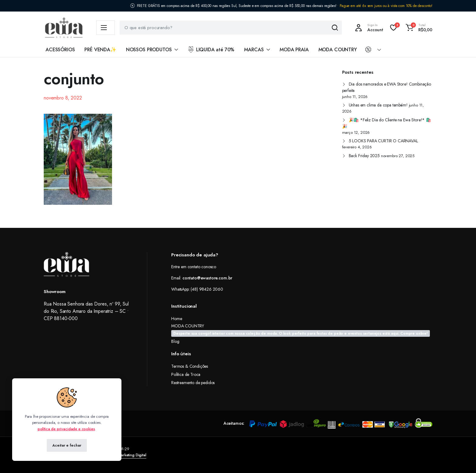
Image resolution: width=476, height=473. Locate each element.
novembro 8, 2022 (63, 98)
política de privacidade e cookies (66, 429)
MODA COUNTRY (338, 50)
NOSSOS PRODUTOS (149, 50)
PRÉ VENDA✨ (100, 50)
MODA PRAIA (294, 50)
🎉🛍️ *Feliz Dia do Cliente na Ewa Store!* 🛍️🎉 (387, 123)
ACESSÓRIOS (60, 50)
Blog (175, 341)
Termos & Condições (190, 366)
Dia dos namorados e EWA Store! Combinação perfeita (387, 87)
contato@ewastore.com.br (207, 278)
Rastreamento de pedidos (193, 383)
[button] (418, 28)
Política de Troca (186, 374)
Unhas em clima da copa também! (378, 105)
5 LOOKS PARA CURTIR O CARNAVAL (383, 141)
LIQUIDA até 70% (211, 50)
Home (177, 319)
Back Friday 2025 (364, 156)
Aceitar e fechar (67, 445)
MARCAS (254, 50)
